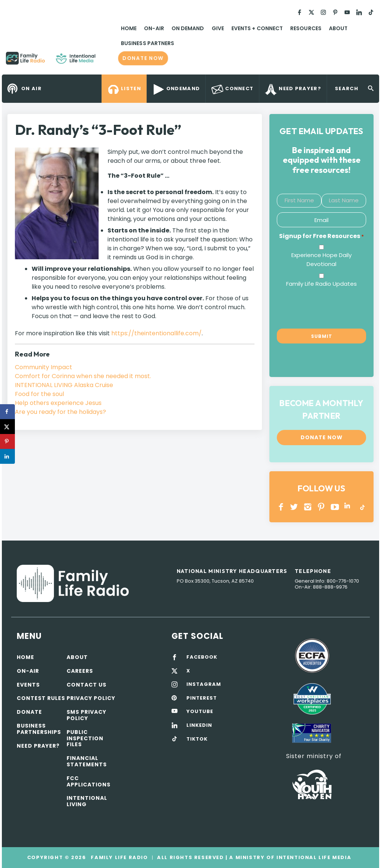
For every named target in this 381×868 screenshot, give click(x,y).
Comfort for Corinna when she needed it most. (83, 376)
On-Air (154, 28)
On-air (28, 671)
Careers (80, 671)
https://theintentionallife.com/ (156, 333)
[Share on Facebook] (7, 412)
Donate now (143, 58)
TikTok (362, 507)
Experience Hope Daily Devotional (321, 259)
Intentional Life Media (313, 857)
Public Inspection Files (85, 738)
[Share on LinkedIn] (7, 456)
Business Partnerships (39, 729)
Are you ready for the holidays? (60, 412)
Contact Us (87, 685)
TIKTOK (197, 739)
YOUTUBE (335, 507)
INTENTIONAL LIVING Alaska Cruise (64, 385)
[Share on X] (7, 427)
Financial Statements (87, 761)
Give (218, 28)
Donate (29, 712)
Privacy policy (91, 698)
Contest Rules (41, 698)
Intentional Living (87, 801)
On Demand (188, 28)
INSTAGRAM (308, 507)
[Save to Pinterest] (7, 441)
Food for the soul (39, 394)
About (338, 28)
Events (28, 685)
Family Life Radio (106, 61)
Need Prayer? (38, 746)
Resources (306, 28)
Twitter (294, 507)
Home (129, 28)
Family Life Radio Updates (321, 284)
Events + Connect (257, 28)
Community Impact (44, 367)
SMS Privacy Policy (87, 715)
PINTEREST (321, 507)
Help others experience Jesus (58, 403)
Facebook (281, 507)
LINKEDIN (348, 507)
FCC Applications (89, 781)
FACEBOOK (202, 657)
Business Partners (148, 43)
